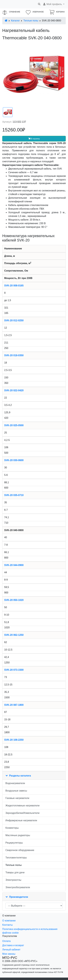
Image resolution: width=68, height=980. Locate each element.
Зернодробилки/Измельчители (22, 813)
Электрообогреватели (18, 887)
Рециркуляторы (14, 843)
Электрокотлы (13, 880)
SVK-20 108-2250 (14, 740)
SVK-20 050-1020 (14, 600)
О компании (9, 921)
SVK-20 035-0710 (14, 495)
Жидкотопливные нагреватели (22, 806)
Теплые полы (31, 21)
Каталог (15, 21)
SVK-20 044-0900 (14, 565)
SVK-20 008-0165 (14, 286)
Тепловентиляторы (16, 858)
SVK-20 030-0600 (14, 460)
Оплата (6, 941)
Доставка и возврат (13, 945)
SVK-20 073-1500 (14, 670)
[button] (54, 4)
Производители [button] (19, 897)
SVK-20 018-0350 (14, 355)
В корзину (34, 139)
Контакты (7, 925)
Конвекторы (12, 828)
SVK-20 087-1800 (14, 705)
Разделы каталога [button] (20, 776)
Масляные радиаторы (18, 835)
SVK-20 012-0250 (14, 320)
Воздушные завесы (16, 791)
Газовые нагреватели (17, 798)
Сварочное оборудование (20, 850)
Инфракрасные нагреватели (21, 820)
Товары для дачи (15, 872)
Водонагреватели (15, 783)
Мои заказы (9, 954)
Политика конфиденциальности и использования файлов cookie (30, 931)
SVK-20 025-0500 (14, 425)
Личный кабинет (11, 950)
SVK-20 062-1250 (14, 635)
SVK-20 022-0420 (14, 390)
